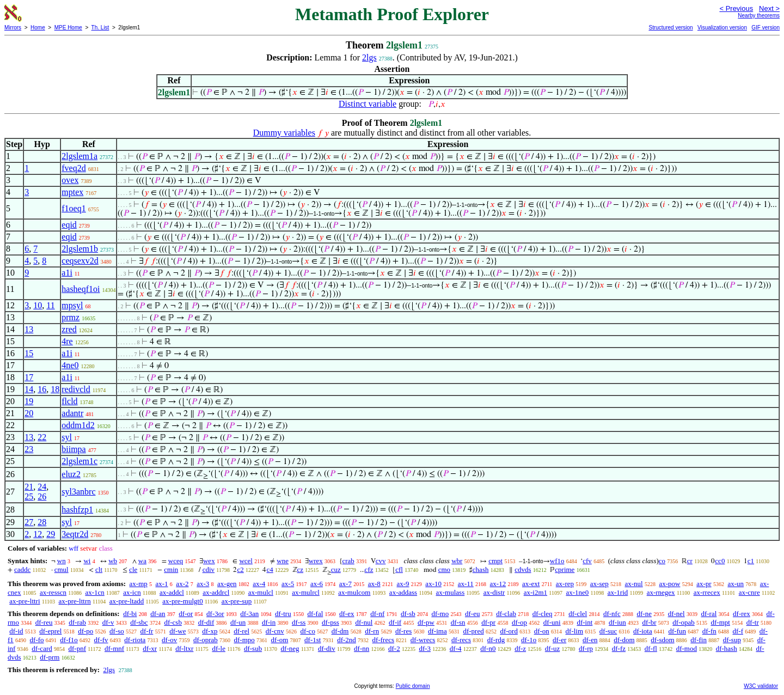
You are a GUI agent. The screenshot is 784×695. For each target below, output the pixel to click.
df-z (520, 648)
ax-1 (162, 584)
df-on (542, 631)
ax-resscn (53, 592)
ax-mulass (451, 592)
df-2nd (347, 640)
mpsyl (72, 305)
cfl (399, 569)
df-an (158, 614)
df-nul (364, 622)
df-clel (578, 614)
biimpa (73, 449)
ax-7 (345, 584)
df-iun (617, 622)
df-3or (215, 614)
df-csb (173, 622)
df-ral (709, 614)
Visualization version (722, 28)
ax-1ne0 (577, 592)
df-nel (676, 614)
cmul (62, 569)
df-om (280, 640)
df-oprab (206, 640)
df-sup (732, 640)
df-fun (678, 631)
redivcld (76, 389)
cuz (336, 569)
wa (142, 561)
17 (29, 377)
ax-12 (498, 584)
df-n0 (488, 648)
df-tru (283, 614)
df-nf (377, 614)
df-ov (169, 640)
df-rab (77, 622)
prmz (71, 317)
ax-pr (704, 584)
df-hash (727, 648)
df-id (16, 631)
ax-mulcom (354, 592)
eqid (69, 225)
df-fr (147, 631)
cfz (369, 569)
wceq (176, 561)
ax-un (736, 584)
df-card (42, 648)
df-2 (394, 648)
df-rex (742, 614)
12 (38, 534)
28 (42, 522)
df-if (395, 622)
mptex (72, 192)
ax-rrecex (707, 592)
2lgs (369, 57)
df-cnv (275, 631)
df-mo (440, 614)
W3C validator (761, 686)
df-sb (408, 614)
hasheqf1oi (81, 289)
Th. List (100, 28)
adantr (72, 413)
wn (62, 561)
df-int (584, 622)
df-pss (330, 622)
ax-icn (132, 592)
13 (29, 329)
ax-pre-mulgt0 (182, 601)
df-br (650, 622)
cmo (444, 569)
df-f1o (69, 640)
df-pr (488, 622)
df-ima (437, 631)
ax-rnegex (661, 592)
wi (87, 561)
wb (113, 561)
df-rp (586, 648)
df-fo (37, 640)
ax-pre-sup (237, 601)
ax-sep (599, 584)
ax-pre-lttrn (75, 601)
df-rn (372, 631)
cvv (381, 561)
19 (29, 401)
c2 (240, 569)
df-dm (340, 631)
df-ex (347, 614)
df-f (738, 631)
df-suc (608, 631)
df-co (307, 631)
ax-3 (203, 584)
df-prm (50, 657)
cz (301, 569)
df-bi (130, 614)
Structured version (670, 28)
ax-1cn (94, 592)
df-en (590, 640)
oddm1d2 (78, 425)
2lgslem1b (80, 249)
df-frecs (383, 640)
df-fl (651, 648)
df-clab (506, 614)
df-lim (575, 631)
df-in (269, 622)
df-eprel (50, 631)
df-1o (529, 640)
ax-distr (494, 592)
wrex (316, 561)
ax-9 (403, 584)
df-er (559, 640)
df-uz (552, 648)
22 (42, 437)
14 (29, 389)
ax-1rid (618, 592)
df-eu (472, 614)
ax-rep (565, 584)
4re (67, 341)
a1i (67, 273)
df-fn (709, 631)
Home (38, 28)
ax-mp (139, 584)
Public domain (413, 686)
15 (29, 353)
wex (209, 561)
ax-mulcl (261, 592)
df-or (186, 614)
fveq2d (73, 168)
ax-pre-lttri (24, 601)
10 (38, 305)
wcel (246, 561)
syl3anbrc (78, 492)
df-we (177, 631)
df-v (108, 622)
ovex (70, 180)
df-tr (753, 622)
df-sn (458, 622)
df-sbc (139, 622)
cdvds (523, 569)
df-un (238, 622)
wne (283, 561)
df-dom (624, 640)
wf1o (557, 561)
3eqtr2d (75, 534)
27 (29, 522)
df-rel (241, 631)
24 (42, 487)
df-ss (299, 622)
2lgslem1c (79, 461)
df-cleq (543, 614)
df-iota (643, 631)
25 (29, 496)
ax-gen (227, 584)
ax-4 (259, 584)
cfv (587, 561)
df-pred (473, 631)
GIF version (765, 28)
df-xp (210, 631)
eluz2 (71, 474)
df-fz (619, 648)
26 (42, 496)
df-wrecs (423, 640)
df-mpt (721, 622)
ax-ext (531, 584)
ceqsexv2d (80, 261)
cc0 (720, 561)
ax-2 (182, 584)
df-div (327, 648)
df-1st (313, 640)
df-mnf (114, 648)
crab (348, 561)
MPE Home (68, 28)
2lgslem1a (79, 156)
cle (133, 569)
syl (67, 437)
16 (42, 389)
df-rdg (496, 640)
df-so (117, 631)
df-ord (509, 631)
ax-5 (288, 584)
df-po (85, 631)
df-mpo (244, 640)
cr (690, 561)
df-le (219, 648)
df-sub (253, 648)
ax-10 (433, 584)
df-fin (699, 640)
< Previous (736, 8)
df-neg (290, 648)
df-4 (456, 648)
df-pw (426, 622)
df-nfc (612, 614)
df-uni (552, 622)
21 (29, 487)
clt (99, 569)
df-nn (362, 648)
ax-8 (374, 584)
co (662, 561)
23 (29, 449)
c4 (269, 569)
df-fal (315, 614)
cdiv (209, 569)
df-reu (44, 622)
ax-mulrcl (306, 592)
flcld (69, 401)
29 (51, 534)
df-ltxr (184, 648)
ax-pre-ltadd (127, 601)
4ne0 (70, 365)
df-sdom (662, 640)
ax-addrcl (216, 592)
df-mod (687, 648)
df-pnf (77, 648)
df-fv (101, 640)
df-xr (150, 648)
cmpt (495, 561)
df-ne (644, 614)
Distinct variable (367, 104)
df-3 (425, 648)
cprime (565, 569)
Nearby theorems (759, 16)
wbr (457, 561)
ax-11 (466, 584)
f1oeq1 (73, 208)
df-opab (683, 622)
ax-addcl (172, 592)
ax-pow (669, 584)
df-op (519, 622)
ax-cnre (749, 592)
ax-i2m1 (535, 592)
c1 (751, 561)
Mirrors (13, 28)
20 (29, 413)
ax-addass (403, 592)
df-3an (249, 614)
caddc (22, 569)
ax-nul (633, 584)
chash (481, 569)
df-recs (461, 640)
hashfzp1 (77, 510)
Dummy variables (284, 133)
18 (55, 389)
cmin (171, 569)
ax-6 (317, 584)
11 (50, 305)
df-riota (135, 640)
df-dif (206, 622)
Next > (769, 8)
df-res (403, 631)
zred (69, 329)
